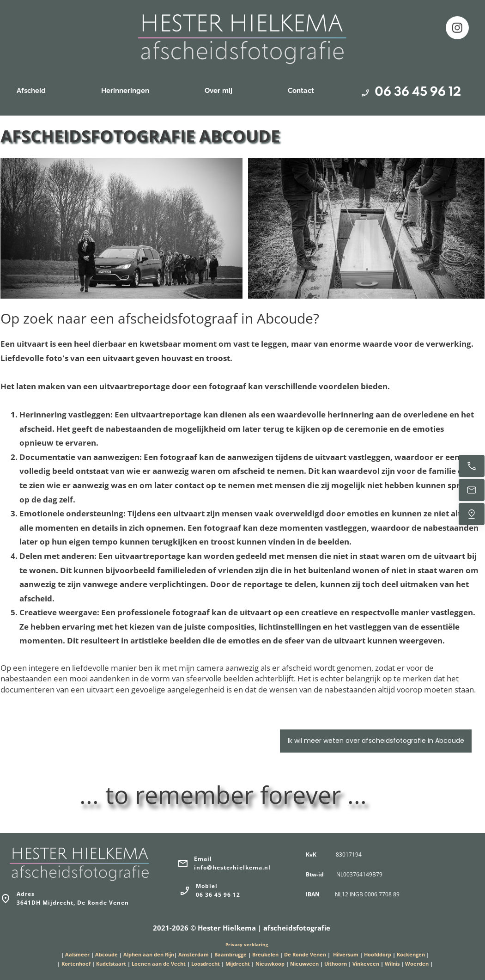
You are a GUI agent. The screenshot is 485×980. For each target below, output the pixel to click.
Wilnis (392, 964)
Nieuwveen (304, 964)
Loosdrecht (206, 964)
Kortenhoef (76, 964)
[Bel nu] (472, 466)
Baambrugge (230, 954)
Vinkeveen (366, 964)
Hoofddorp (378, 954)
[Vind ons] (472, 514)
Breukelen (265, 954)
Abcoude (106, 954)
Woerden (417, 964)
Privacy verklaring (247, 944)
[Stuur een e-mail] (472, 490)
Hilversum (346, 954)
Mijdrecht (238, 964)
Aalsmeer (77, 954)
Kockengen (411, 954)
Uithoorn (336, 964)
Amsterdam (194, 954)
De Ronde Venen (305, 954)
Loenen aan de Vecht (159, 964)
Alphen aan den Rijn (149, 954)
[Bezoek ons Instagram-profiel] (457, 28)
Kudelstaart (111, 964)
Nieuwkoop (270, 964)
